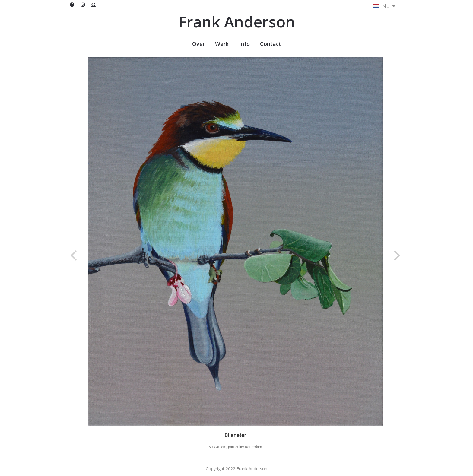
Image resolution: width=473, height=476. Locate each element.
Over (198, 44)
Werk (222, 44)
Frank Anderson (237, 22)
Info (244, 44)
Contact (271, 44)
